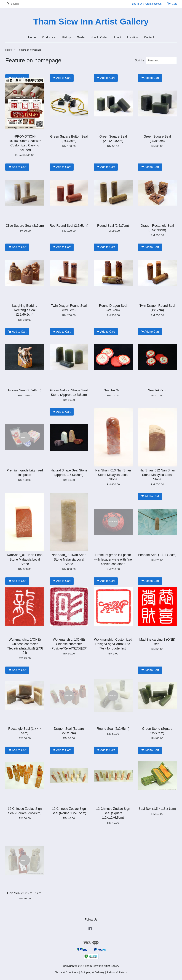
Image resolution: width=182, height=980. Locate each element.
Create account (154, 4)
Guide (81, 37)
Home (32, 37)
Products (49, 37)
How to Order (99, 37)
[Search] (16, 4)
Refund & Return (117, 972)
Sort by (139, 60)
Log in (135, 4)
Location (133, 37)
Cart (174, 4)
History (66, 37)
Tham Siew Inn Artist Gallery (91, 22)
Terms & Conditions (67, 972)
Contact (149, 37)
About (117, 37)
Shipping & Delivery (93, 972)
